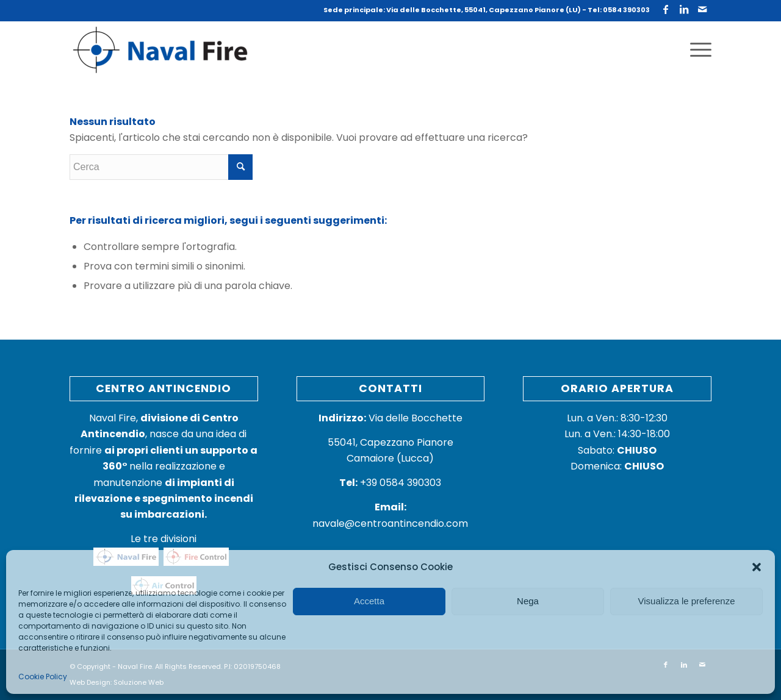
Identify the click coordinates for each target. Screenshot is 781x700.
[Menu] (697, 50)
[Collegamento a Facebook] (665, 9)
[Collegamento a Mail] (702, 9)
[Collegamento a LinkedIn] (684, 9)
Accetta (369, 601)
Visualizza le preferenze (687, 601)
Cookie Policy (43, 677)
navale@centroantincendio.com (390, 523)
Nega (528, 601)
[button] (757, 567)
